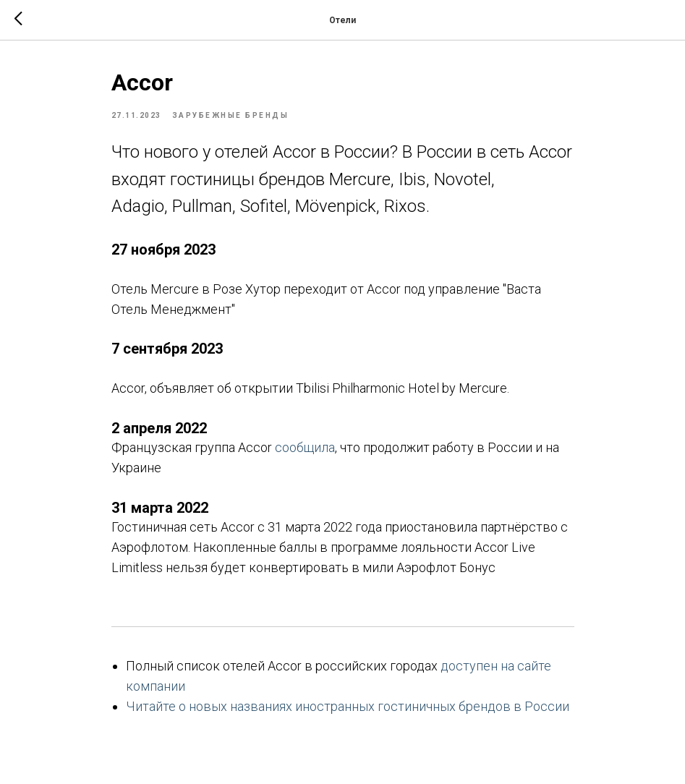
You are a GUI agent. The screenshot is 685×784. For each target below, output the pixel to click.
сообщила (305, 447)
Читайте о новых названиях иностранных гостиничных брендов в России (348, 706)
